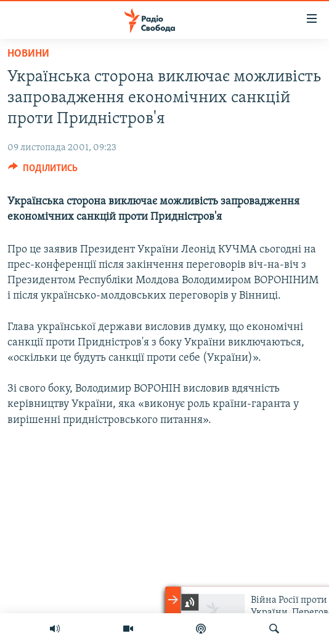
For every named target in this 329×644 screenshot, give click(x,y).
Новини (28, 54)
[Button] (43, 171)
